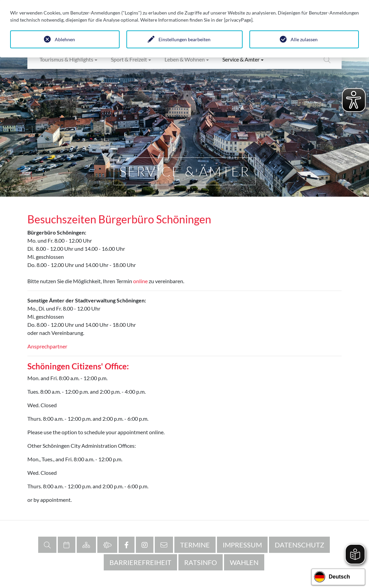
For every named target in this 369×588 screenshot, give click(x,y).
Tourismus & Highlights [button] (66, 59)
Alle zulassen (304, 39)
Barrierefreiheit (140, 562)
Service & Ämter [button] (241, 59)
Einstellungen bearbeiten (184, 39)
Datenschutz (299, 545)
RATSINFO (201, 562)
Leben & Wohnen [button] (185, 59)
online (140, 281)
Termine (195, 545)
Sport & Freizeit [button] (129, 59)
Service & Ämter (184, 171)
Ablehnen (65, 39)
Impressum (242, 545)
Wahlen (244, 562)
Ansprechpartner (47, 346)
